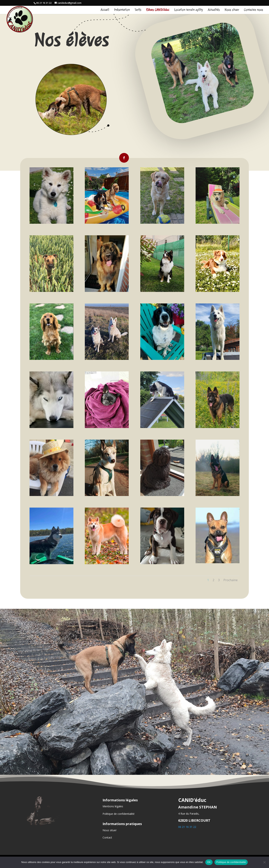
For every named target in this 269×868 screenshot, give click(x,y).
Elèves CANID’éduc (158, 10)
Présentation (122, 10)
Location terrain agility (188, 10)
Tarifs (138, 10)
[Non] (264, 862)
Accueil (105, 10)
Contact (107, 837)
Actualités (214, 10)
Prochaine (231, 580)
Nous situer (232, 10)
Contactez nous (253, 10)
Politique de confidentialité (119, 814)
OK (209, 862)
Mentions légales (113, 806)
